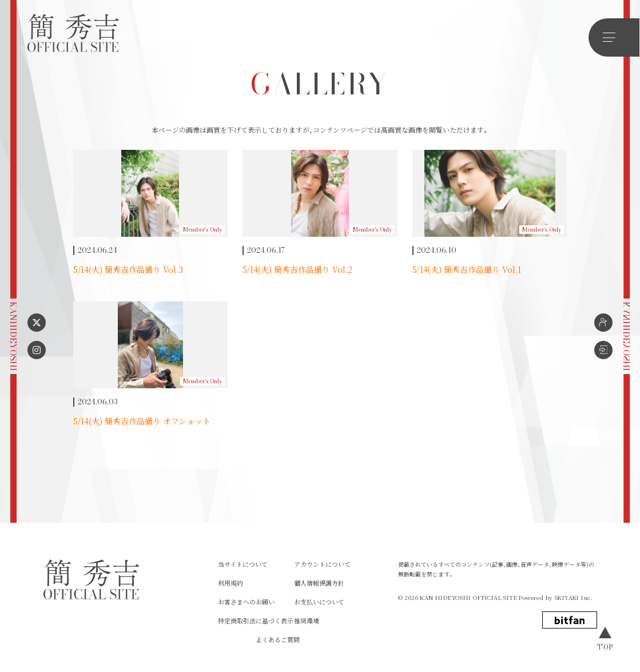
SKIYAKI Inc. (574, 597)
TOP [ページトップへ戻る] (605, 646)
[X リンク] (37, 323)
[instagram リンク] (37, 350)
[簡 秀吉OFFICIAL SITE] (73, 34)
